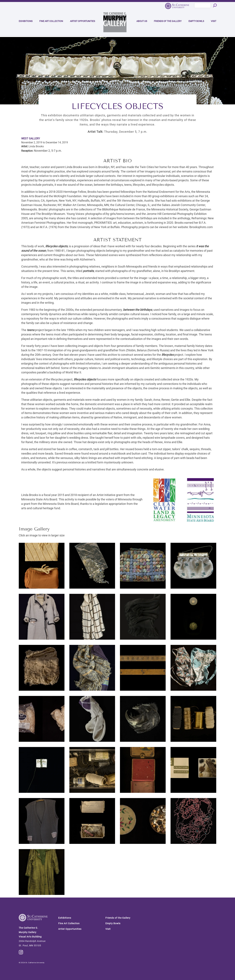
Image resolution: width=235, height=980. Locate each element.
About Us (142, 21)
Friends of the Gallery (168, 21)
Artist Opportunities (82, 21)
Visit (214, 21)
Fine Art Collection (51, 21)
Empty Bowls (196, 21)
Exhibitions (26, 21)
